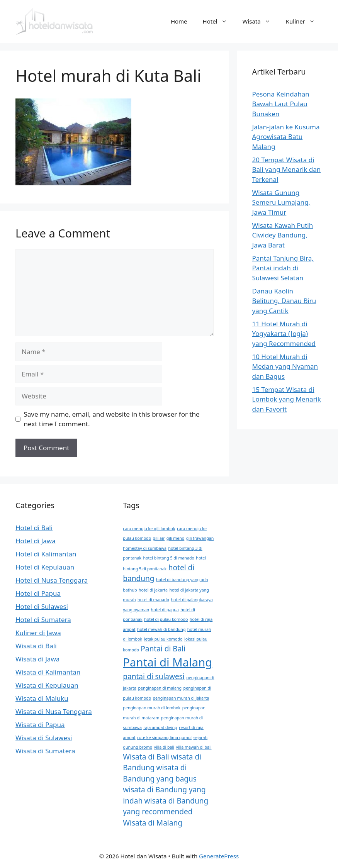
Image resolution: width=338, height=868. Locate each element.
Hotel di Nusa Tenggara (52, 580)
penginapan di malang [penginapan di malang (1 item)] (160, 688)
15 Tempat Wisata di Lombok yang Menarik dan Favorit (287, 399)
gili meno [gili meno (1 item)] (176, 538)
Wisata (260, 21)
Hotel (219, 21)
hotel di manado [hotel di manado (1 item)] (153, 600)
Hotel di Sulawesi (42, 606)
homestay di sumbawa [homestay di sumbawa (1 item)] (145, 548)
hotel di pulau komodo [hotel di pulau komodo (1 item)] (166, 619)
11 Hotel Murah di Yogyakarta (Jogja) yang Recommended (284, 334)
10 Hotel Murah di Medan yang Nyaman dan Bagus (285, 366)
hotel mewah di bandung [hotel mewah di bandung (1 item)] (161, 629)
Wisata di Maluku (42, 698)
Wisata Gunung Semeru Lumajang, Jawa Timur (281, 202)
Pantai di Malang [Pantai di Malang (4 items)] (167, 662)
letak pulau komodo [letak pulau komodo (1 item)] (163, 639)
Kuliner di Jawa (38, 633)
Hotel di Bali (34, 528)
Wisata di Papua (40, 725)
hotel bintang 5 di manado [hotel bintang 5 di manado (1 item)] (168, 558)
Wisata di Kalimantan (48, 672)
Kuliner (304, 21)
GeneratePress (219, 856)
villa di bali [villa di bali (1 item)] (164, 747)
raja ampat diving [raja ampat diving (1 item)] (160, 727)
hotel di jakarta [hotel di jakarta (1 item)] (153, 590)
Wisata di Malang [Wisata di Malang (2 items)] (153, 823)
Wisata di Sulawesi (44, 738)
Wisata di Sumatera (45, 751)
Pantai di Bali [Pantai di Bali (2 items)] (163, 649)
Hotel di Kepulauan (45, 567)
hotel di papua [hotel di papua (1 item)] (165, 610)
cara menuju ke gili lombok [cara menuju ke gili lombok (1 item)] (149, 529)
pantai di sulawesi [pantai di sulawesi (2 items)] (154, 676)
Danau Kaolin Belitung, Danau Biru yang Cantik (284, 301)
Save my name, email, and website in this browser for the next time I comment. (112, 419)
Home (179, 21)
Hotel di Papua (38, 593)
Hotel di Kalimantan (46, 554)
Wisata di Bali (36, 646)
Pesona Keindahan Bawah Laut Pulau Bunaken (281, 104)
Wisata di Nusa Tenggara (54, 711)
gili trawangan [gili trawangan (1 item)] (200, 538)
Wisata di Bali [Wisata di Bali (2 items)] (146, 757)
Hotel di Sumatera (43, 620)
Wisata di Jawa (37, 659)
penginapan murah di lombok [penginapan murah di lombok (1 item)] (152, 708)
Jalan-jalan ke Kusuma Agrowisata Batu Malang (286, 137)
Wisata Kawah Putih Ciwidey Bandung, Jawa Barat (283, 235)
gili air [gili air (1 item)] (159, 538)
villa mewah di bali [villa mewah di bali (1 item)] (194, 747)
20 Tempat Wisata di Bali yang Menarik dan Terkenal (287, 170)
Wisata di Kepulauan (47, 685)
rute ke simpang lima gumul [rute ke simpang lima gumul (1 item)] (164, 737)
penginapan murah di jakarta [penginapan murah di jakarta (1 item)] (181, 698)
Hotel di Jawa (36, 541)
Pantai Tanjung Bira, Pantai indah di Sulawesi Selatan (283, 268)
